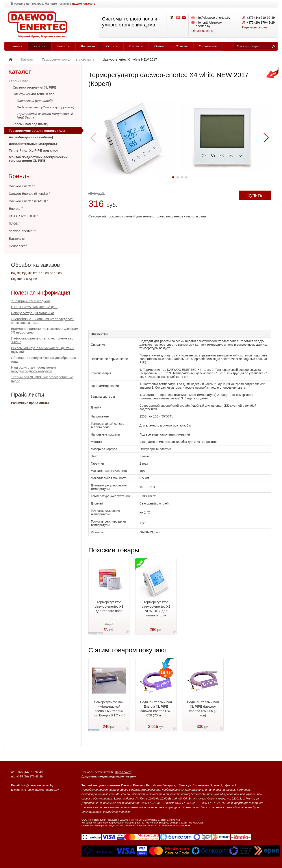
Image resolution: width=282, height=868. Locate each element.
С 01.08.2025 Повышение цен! (34, 307)
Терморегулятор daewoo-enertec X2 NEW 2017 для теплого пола (156, 609)
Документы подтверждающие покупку (109, 776)
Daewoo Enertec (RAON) (29, 201)
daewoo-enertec (22, 231)
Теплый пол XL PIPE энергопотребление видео (42, 379)
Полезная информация (41, 293)
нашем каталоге (84, 4)
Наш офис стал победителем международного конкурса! (33, 369)
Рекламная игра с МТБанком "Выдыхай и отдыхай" (43, 350)
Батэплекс (18, 238)
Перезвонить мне (255, 27)
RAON (15, 223)
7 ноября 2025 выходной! (30, 301)
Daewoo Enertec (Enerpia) (29, 194)
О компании (208, 46)
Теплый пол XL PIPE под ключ (33, 150)
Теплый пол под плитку (31, 124)
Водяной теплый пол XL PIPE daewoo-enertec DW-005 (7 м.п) (203, 709)
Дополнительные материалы (33, 144)
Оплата (112, 46)
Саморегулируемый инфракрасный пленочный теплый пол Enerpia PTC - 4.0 (109, 709)
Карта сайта (123, 772)
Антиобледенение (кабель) (31, 137)
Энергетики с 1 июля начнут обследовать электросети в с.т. (43, 321)
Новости (63, 46)
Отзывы (182, 46)
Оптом (159, 46)
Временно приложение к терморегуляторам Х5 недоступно (45, 330)
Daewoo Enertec (22, 186)
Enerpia (16, 209)
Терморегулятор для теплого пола (37, 131)
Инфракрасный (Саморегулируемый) (45, 107)
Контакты (136, 46)
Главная (16, 46)
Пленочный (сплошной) (35, 101)
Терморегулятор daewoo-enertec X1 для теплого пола (109, 606)
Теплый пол (19, 81)
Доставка (88, 46)
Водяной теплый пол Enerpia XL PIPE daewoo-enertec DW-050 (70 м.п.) (156, 709)
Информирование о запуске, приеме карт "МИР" (43, 340)
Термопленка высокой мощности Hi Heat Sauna (45, 116)
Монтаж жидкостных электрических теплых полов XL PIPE (38, 159)
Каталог (40, 46)
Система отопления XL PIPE (35, 87)
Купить (255, 195)
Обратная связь (203, 31)
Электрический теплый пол (34, 94)
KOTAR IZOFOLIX (23, 216)
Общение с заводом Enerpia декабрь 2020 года (44, 360)
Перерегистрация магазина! (32, 313)
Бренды (19, 176)
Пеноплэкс (18, 246)
